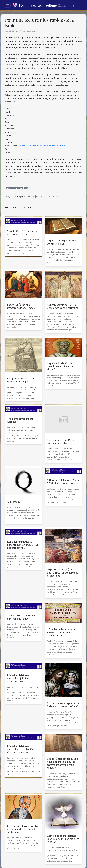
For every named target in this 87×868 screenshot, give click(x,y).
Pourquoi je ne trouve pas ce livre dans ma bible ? (42, 146)
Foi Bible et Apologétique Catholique (43, 5)
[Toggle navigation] (7, 5)
